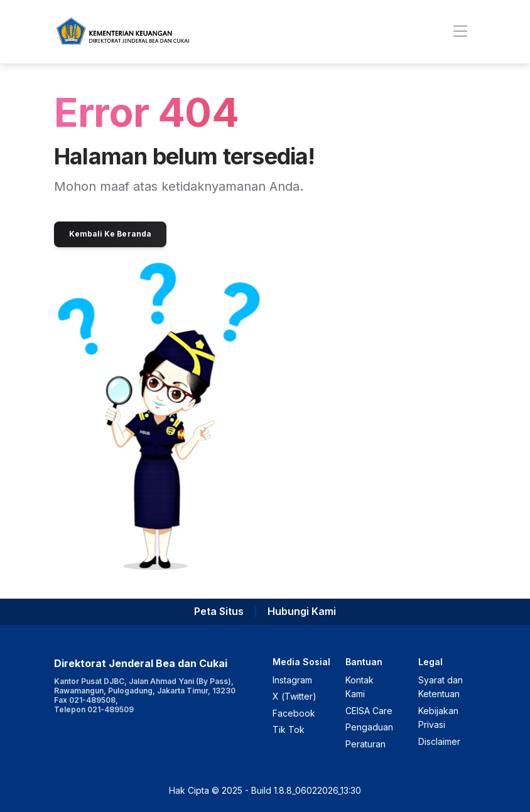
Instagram (292, 680)
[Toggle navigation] (460, 32)
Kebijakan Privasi (438, 718)
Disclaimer (439, 741)
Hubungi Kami (302, 611)
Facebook (294, 713)
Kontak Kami (360, 687)
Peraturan (365, 744)
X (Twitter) (295, 696)
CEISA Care (369, 711)
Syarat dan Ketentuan (441, 687)
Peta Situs (219, 611)
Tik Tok (289, 729)
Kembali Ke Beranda (110, 234)
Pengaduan (369, 727)
